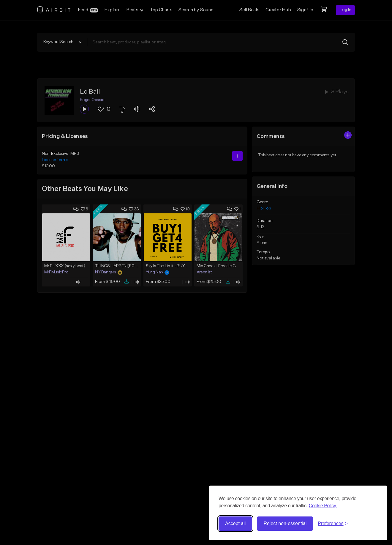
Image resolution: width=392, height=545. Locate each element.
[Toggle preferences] (333, 524)
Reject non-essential (285, 523)
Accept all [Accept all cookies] (235, 523)
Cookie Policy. (323, 506)
